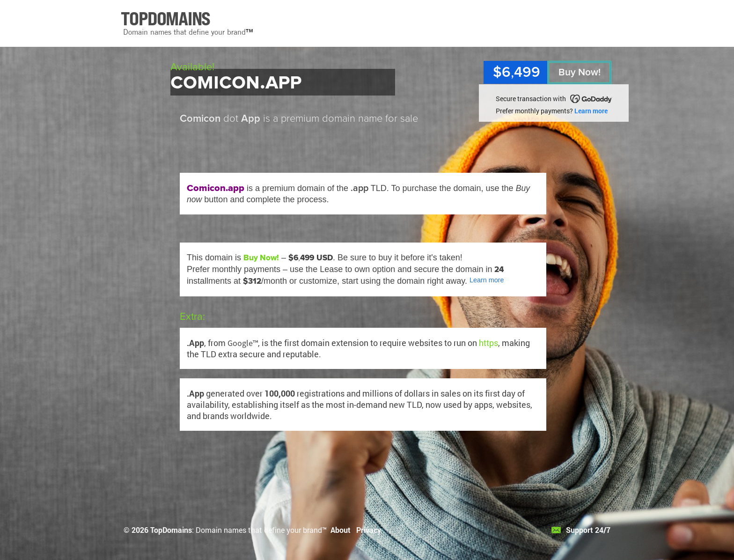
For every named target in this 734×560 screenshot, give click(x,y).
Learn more (591, 111)
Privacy (369, 530)
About (341, 530)
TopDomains (171, 530)
